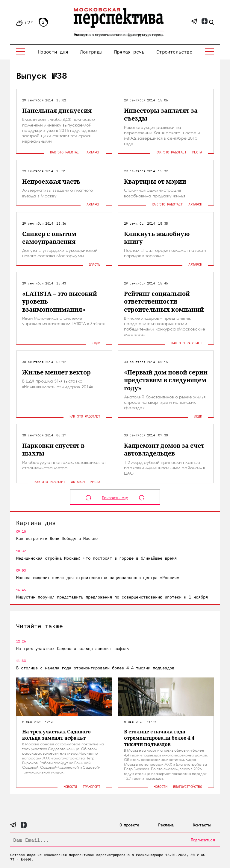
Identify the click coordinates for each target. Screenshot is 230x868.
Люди (96, 343)
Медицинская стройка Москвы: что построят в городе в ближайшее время (96, 558)
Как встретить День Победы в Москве (57, 538)
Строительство (174, 52)
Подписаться (203, 840)
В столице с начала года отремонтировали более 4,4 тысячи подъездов (95, 668)
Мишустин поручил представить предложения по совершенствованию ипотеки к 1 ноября (112, 597)
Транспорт (91, 786)
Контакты (202, 825)
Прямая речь (129, 52)
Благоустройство (187, 786)
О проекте (129, 825)
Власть (94, 264)
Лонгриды (91, 52)
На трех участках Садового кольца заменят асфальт (74, 648)
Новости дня (53, 52)
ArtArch (93, 152)
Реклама (166, 825)
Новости (70, 786)
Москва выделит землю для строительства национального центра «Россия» (98, 578)
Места (197, 152)
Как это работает (65, 152)
